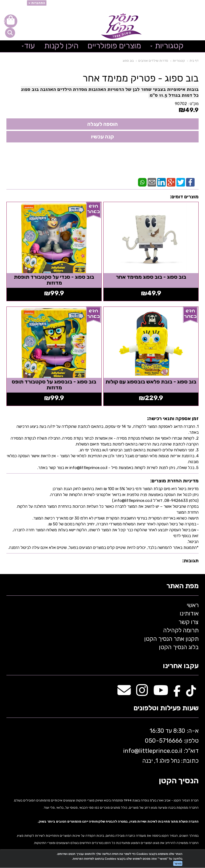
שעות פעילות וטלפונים (166, 708)
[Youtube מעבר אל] (161, 693)
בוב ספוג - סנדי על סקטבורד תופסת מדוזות (54, 280)
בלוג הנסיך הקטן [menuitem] (179, 647)
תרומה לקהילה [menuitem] (181, 630)
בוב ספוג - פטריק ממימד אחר (141, 78)
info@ (131, 751)
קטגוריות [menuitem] (167, 46)
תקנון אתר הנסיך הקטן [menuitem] (171, 639)
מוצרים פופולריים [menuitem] (114, 46)
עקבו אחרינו (181, 666)
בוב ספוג (128, 61)
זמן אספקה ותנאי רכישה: (173, 418)
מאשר (178, 863)
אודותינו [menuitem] (189, 613)
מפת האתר (182, 586)
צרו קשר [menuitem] (189, 622)
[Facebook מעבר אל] (177, 693)
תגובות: (190, 561)
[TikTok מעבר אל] (191, 693)
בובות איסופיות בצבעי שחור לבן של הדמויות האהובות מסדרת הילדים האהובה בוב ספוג (110, 89)
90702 (181, 104)
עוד (28, 46)
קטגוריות (179, 61)
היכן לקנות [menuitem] (61, 46)
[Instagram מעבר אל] (142, 693)
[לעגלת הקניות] (11, 21)
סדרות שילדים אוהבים (153, 61)
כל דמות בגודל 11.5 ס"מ (174, 95)
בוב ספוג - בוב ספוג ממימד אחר (151, 277)
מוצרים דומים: (184, 197)
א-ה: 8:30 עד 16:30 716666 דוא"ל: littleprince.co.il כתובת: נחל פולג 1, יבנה (160, 746)
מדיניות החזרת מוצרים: (174, 481)
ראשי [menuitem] (193, 605)
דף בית (194, 61)
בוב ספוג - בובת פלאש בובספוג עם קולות (151, 382)
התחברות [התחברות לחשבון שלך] (37, 3)
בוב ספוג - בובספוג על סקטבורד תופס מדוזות (54, 385)
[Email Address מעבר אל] (124, 693)
